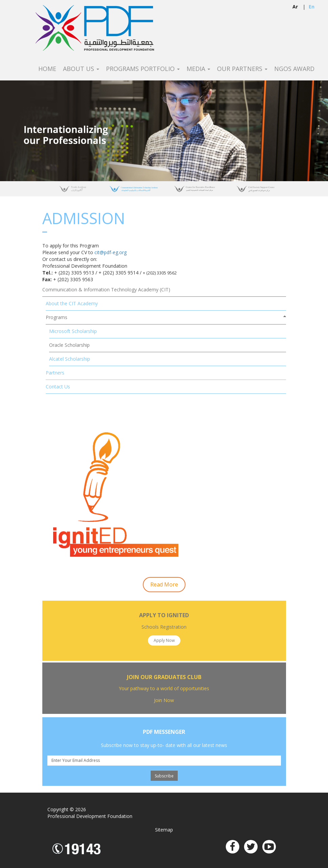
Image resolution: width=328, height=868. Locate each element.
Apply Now (164, 640)
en (312, 7)
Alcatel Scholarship (70, 359)
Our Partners (242, 69)
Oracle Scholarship (69, 345)
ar (295, 7)
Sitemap (164, 830)
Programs (57, 317)
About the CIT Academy (72, 303)
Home (47, 69)
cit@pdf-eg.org (111, 252)
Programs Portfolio (143, 69)
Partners (55, 373)
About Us (81, 69)
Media (198, 69)
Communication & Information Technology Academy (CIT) (106, 290)
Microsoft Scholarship (73, 331)
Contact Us (58, 387)
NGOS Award (294, 69)
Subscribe (164, 776)
